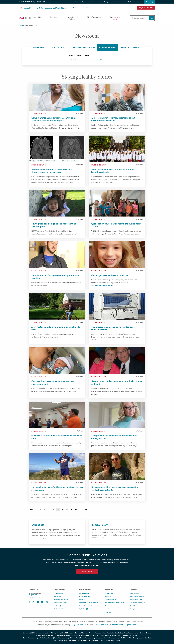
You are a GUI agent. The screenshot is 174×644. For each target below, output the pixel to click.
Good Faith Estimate (130, 636)
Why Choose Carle (136, 600)
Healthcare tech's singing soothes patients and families (56, 277)
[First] (32, 510)
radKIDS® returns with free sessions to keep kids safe (57, 437)
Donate (107, 609)
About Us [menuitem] (91, 2)
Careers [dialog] (115, 18)
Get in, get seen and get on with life (110, 275)
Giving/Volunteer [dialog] (94, 17)
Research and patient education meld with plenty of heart (117, 383)
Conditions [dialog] (39, 17)
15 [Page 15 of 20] (71, 510)
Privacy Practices (95, 633)
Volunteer (108, 612)
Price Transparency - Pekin (88, 640)
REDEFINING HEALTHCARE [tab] (83, 48)
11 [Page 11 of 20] (53, 510)
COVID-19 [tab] (124, 48)
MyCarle (57, 606)
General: (32, 2)
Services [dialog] (53, 17)
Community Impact (111, 600)
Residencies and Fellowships (89, 603)
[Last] (85, 510)
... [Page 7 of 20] (37, 510)
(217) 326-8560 (77, 625)
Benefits (133, 606)
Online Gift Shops (60, 609)
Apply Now (134, 609)
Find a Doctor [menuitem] (80, 2)
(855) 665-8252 (102, 625)
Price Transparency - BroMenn (116, 638)
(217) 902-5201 (115, 562)
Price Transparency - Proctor (111, 640)
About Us (38, 525)
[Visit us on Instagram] (47, 602)
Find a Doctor (58, 593)
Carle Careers (135, 593)
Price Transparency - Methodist (65, 640)
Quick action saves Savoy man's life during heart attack (116, 225)
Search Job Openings (137, 596)
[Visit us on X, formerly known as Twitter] (33, 602)
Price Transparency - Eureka (139, 638)
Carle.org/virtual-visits (103, 286)
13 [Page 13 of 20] (62, 510)
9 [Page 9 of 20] (44, 510)
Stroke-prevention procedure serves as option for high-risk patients (115, 489)
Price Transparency (131, 633)
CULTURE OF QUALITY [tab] (58, 48)
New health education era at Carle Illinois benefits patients (113, 171)
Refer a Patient (84, 593)
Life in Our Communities (138, 603)
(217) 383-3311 (40, 594)
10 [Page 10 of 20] (48, 510)
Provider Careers (85, 596)
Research (82, 600)
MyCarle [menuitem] (148, 2)
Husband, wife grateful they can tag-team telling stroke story (57, 489)
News (107, 606)
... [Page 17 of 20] (80, 510)
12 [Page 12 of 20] (58, 510)
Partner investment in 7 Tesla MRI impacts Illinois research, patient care (54, 171)
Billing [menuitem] (106, 2)
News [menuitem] (99, 2)
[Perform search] (152, 18)
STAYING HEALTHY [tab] (107, 48)
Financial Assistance (61, 603)
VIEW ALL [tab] (137, 48)
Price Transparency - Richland (92, 638)
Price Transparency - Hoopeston (67, 638)
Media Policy (100, 525)
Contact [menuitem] (140, 2)
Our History (108, 596)
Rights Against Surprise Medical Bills (107, 636)
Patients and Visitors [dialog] (72, 18)
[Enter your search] (142, 18)
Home (22, 25)
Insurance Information (61, 600)
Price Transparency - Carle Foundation (38, 638)
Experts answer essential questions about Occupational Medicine (113, 119)
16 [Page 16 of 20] (76, 510)
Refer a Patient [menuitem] (128, 2)
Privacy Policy (56, 633)
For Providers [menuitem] (116, 2)
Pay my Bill (57, 596)
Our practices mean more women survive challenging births (52, 383)
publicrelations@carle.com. (87, 565)
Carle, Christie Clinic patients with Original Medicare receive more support (53, 119)
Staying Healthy (39, 113)
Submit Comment (34, 598)
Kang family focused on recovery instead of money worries (114, 437)
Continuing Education (86, 606)
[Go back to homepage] (25, 18)
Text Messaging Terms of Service (75, 633)
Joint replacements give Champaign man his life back (56, 328)
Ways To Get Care (146, 8)
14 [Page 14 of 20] (67, 510)
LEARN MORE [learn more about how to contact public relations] (87, 571)
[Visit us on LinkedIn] (38, 602)
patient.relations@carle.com (124, 625)
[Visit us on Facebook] (29, 602)
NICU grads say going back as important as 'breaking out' (54, 225)
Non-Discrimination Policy (113, 633)
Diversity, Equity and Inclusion (114, 603)
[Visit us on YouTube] (42, 602)
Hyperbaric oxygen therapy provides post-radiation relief (113, 328)
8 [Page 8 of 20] (41, 510)
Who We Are (109, 593)
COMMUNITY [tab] (39, 48)
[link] (57, 97)
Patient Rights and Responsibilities (78, 636)
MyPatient (83, 609)
